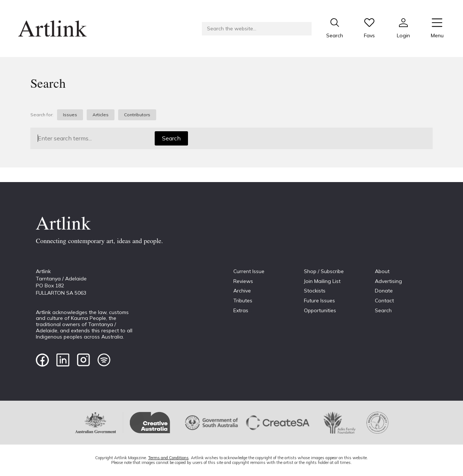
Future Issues (319, 301)
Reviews (243, 281)
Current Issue (249, 271)
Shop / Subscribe (324, 271)
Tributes (243, 301)
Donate (384, 291)
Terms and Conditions (168, 458)
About (382, 271)
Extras (241, 310)
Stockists (315, 291)
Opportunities (320, 310)
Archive (242, 291)
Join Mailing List (322, 281)
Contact (384, 301)
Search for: (42, 115)
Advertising (388, 281)
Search (171, 138)
